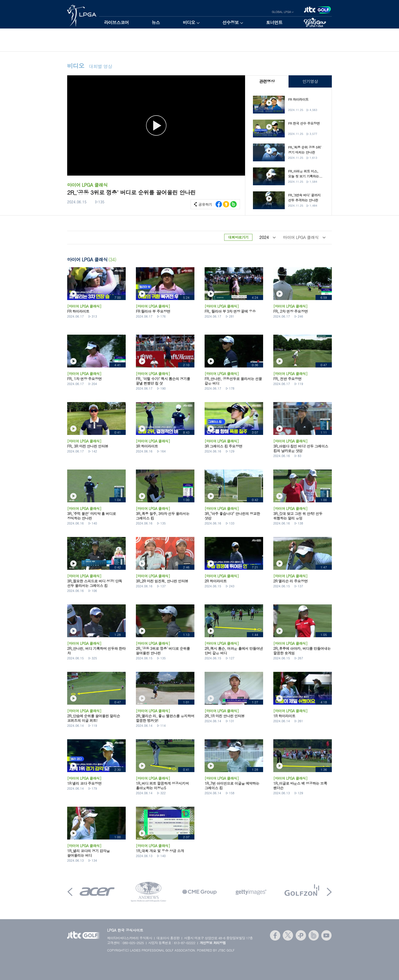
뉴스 (156, 22)
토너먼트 (274, 22)
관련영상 (267, 81)
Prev (70, 892)
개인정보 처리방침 (213, 943)
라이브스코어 (116, 22)
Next (329, 892)
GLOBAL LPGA (281, 12)
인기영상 (310, 81)
